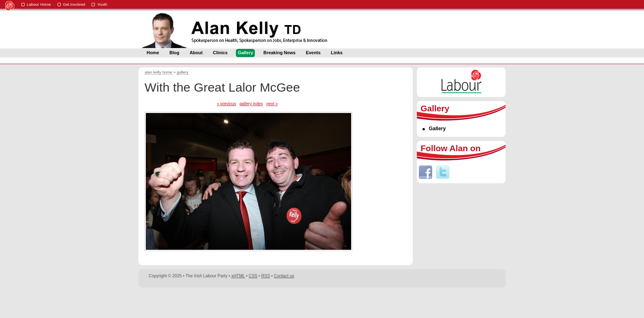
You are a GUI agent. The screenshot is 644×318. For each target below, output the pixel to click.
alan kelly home (159, 72)
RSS (266, 276)
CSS (253, 276)
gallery (183, 72)
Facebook (425, 172)
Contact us (284, 276)
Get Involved (74, 4)
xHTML (238, 276)
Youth (102, 4)
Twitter (443, 172)
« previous (227, 104)
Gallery (437, 129)
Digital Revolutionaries (487, 302)
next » (272, 104)
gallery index (251, 104)
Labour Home (39, 4)
